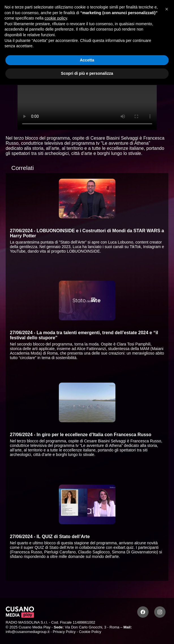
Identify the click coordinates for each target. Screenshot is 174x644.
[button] (167, 9)
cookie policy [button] (56, 18)
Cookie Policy (90, 632)
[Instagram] (160, 612)
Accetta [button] (87, 60)
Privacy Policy (64, 632)
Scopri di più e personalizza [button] (87, 73)
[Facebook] (143, 612)
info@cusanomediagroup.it (28, 632)
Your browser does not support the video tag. (87, 91)
